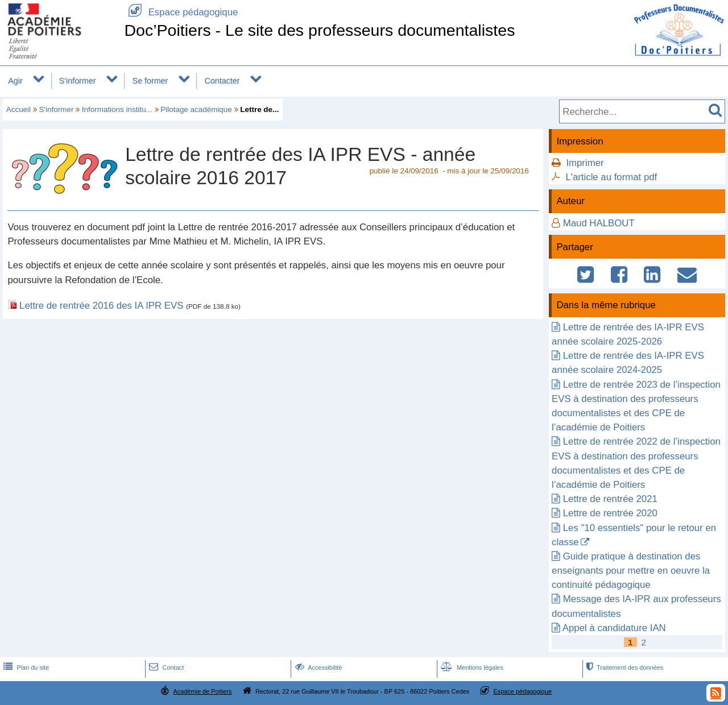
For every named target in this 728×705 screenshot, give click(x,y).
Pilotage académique (196, 109)
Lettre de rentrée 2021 (610, 499)
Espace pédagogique (181, 12)
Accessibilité (318, 667)
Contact (165, 667)
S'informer (78, 81)
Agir (15, 81)
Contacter (222, 81)
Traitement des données (624, 667)
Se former (150, 81)
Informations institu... (117, 109)
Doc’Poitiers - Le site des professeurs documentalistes (319, 30)
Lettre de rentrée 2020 (610, 513)
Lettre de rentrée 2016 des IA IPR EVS (101, 306)
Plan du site (25, 667)
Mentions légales (471, 667)
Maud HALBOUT (599, 223)
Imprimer (585, 163)
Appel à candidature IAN (614, 628)
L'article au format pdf (611, 177)
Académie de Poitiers (202, 691)
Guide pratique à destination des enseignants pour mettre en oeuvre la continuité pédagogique (631, 571)
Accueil (18, 109)
